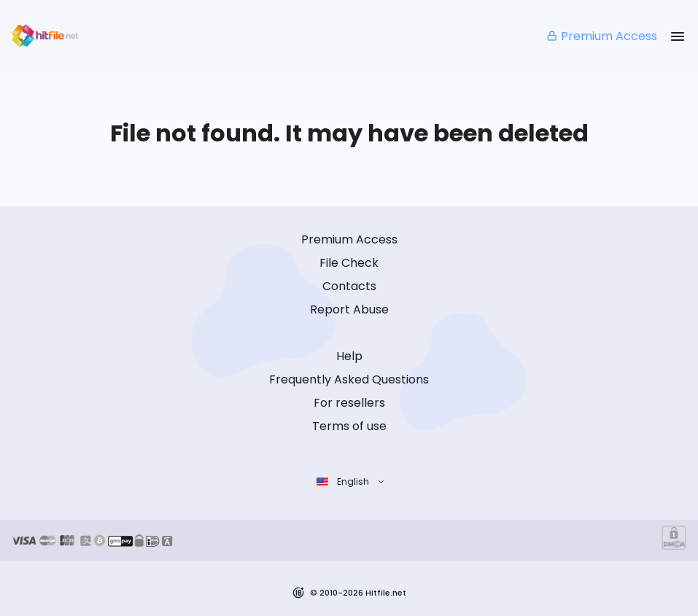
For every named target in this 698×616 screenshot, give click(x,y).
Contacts (349, 286)
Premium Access (601, 36)
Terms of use (349, 426)
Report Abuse (349, 309)
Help (349, 356)
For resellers (349, 403)
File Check (349, 263)
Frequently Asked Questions (349, 379)
